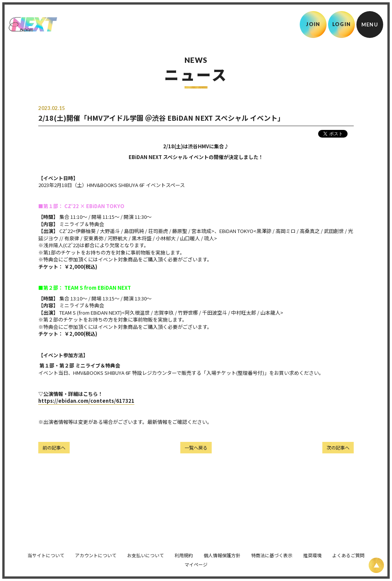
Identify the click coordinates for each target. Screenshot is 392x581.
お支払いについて (145, 551)
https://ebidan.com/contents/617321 (86, 401)
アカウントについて (96, 551)
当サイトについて (46, 551)
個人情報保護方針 (222, 551)
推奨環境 (312, 551)
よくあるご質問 (348, 551)
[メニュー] (370, 25)
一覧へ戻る (196, 447)
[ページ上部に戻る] (376, 565)
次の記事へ (338, 447)
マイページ (196, 560)
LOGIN (342, 24)
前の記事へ (54, 447)
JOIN (313, 24)
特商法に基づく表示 (272, 551)
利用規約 (184, 551)
